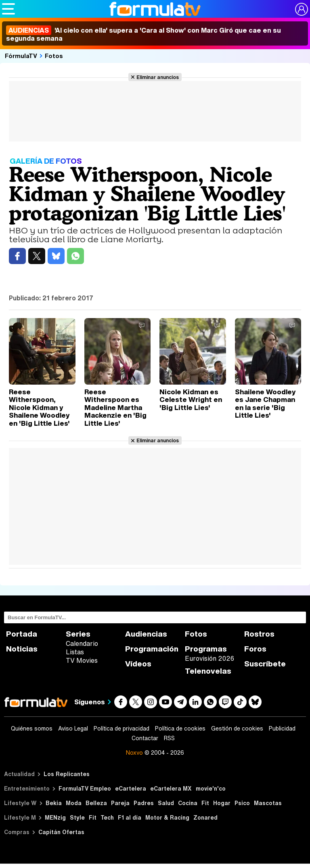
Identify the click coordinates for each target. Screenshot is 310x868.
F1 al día (130, 817)
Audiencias (146, 634)
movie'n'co (211, 788)
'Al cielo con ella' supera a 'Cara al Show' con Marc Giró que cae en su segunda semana (143, 34)
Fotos (54, 56)
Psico (242, 803)
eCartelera (131, 788)
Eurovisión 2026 (209, 658)
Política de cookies (180, 729)
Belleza (96, 803)
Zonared (205, 817)
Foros (255, 649)
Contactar (145, 738)
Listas (75, 652)
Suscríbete (265, 664)
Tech (107, 817)
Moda (74, 803)
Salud (166, 803)
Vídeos (138, 664)
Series (78, 634)
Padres (144, 803)
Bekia (54, 803)
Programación (152, 649)
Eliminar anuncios (158, 77)
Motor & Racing (167, 817)
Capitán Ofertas (61, 832)
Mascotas (268, 803)
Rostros (259, 634)
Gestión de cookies (237, 729)
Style (77, 817)
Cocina (188, 803)
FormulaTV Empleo (85, 788)
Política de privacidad (121, 729)
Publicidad (282, 729)
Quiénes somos (32, 729)
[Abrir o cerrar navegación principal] (8, 9)
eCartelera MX (171, 788)
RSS (169, 738)
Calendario (82, 643)
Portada (22, 634)
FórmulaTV (21, 56)
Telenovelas (208, 671)
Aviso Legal (73, 729)
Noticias (22, 649)
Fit (205, 803)
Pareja (120, 803)
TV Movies (82, 660)
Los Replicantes (67, 774)
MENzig (55, 817)
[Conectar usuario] (302, 9)
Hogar (222, 803)
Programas (206, 649)
